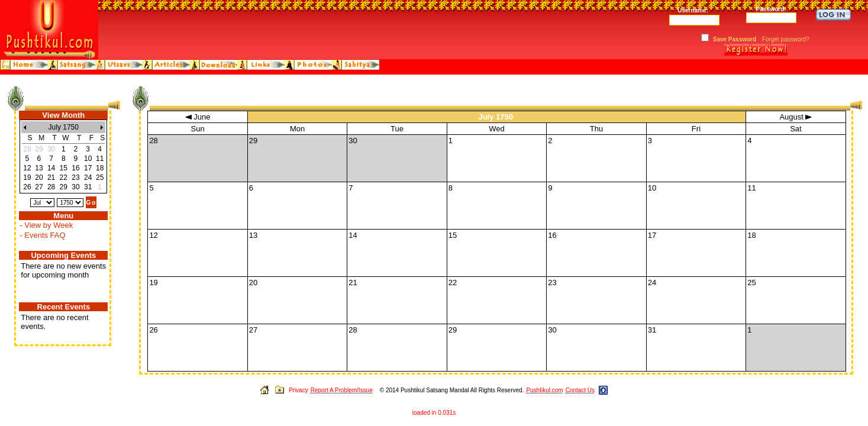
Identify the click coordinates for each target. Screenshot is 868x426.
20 (39, 177)
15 (64, 168)
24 (88, 177)
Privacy (299, 390)
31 (88, 187)
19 (27, 177)
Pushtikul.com (544, 390)
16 (75, 168)
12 (27, 168)
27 (39, 187)
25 (100, 177)
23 (75, 177)
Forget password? (786, 39)
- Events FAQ (42, 235)
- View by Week (46, 225)
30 (75, 187)
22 (64, 177)
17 (88, 168)
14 (51, 168)
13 (39, 168)
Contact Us (580, 390)
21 (51, 177)
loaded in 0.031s (434, 413)
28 (51, 187)
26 (27, 187)
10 (88, 159)
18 (100, 168)
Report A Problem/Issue (342, 390)
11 (100, 159)
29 (64, 187)
